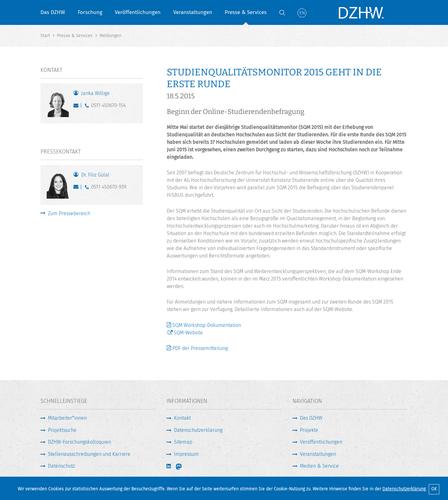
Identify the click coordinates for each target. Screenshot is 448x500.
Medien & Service (319, 466)
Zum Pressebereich (69, 213)
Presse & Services (246, 12)
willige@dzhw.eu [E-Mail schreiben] (77, 107)
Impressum (186, 454)
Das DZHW (53, 12)
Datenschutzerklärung (404, 489)
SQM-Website (188, 333)
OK (434, 489)
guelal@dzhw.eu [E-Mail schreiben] (77, 188)
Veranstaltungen (193, 12)
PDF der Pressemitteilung (200, 348)
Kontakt (182, 418)
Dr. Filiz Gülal (95, 175)
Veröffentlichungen (138, 12)
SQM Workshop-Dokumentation (207, 325)
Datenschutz (61, 466)
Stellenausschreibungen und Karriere (89, 454)
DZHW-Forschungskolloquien (79, 442)
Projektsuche (62, 430)
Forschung (90, 12)
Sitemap (183, 442)
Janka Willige (96, 93)
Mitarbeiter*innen (67, 418)
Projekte (309, 430)
